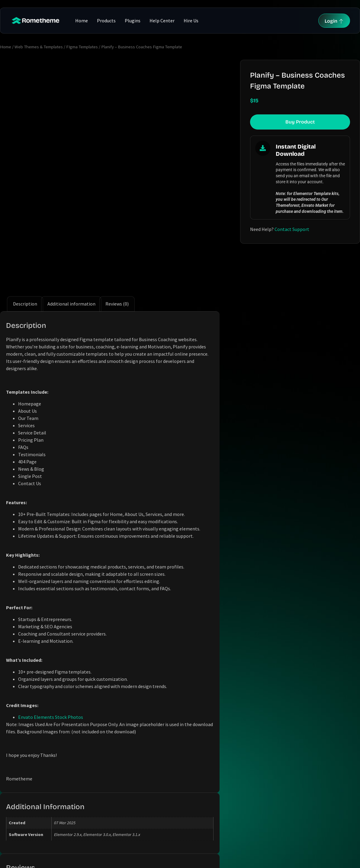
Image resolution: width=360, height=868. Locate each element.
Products (106, 21)
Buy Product (300, 122)
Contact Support (292, 229)
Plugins (133, 21)
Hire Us (191, 21)
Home (82, 21)
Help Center (162, 21)
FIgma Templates (82, 47)
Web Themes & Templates (39, 47)
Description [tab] (25, 231)
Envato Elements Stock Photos (51, 644)
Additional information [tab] (71, 231)
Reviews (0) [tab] (117, 231)
